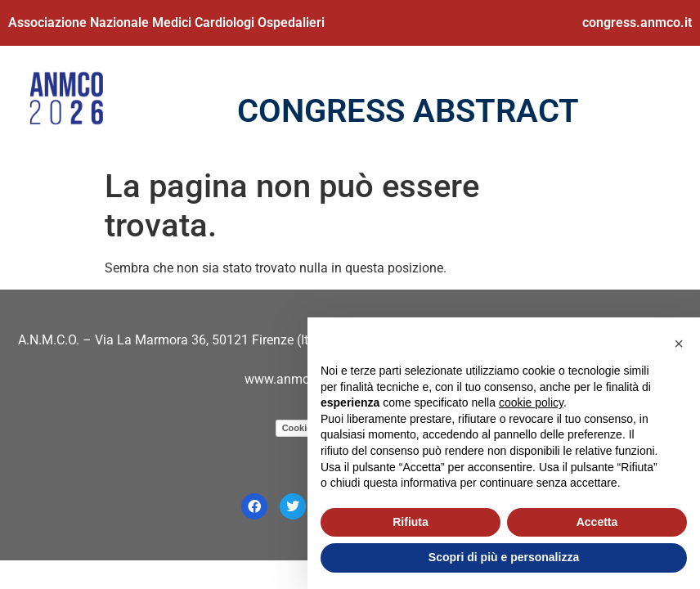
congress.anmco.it (637, 22)
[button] (679, 344)
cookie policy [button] (531, 402)
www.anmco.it (286, 379)
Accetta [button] (597, 522)
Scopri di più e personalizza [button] (504, 557)
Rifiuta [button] (411, 522)
